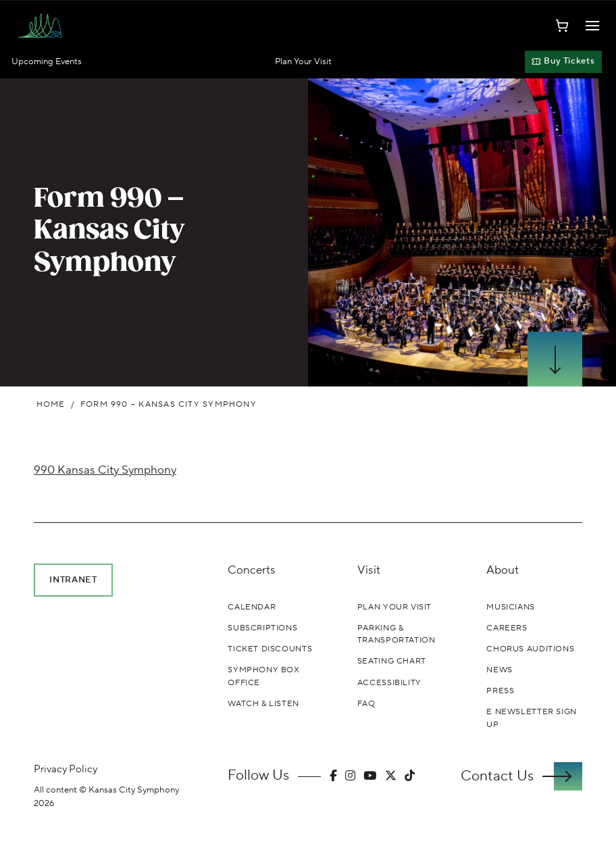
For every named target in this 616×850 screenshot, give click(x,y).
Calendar (252, 607)
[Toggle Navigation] (592, 26)
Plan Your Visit (303, 61)
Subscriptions (262, 628)
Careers (507, 628)
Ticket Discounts (270, 649)
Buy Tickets (563, 61)
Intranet (73, 579)
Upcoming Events (47, 61)
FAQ (366, 703)
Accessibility (389, 682)
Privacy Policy (66, 769)
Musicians (511, 607)
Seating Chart (392, 661)
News (499, 670)
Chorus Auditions (530, 649)
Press (500, 691)
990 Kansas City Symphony (105, 470)
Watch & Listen (263, 703)
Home (51, 404)
